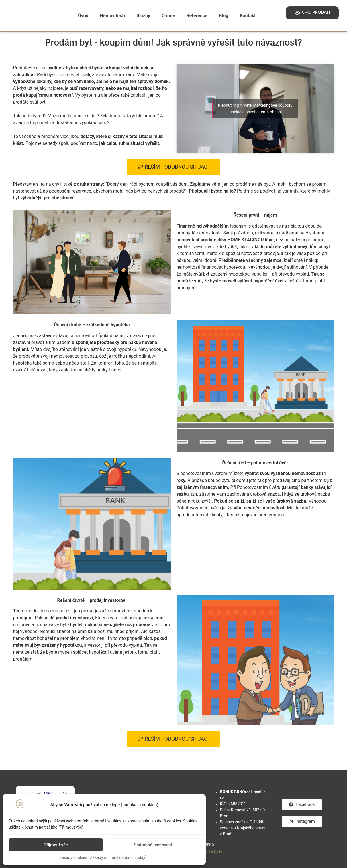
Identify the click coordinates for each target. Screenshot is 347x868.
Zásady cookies (73, 857)
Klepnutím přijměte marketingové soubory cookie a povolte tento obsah (255, 109)
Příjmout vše (56, 845)
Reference (197, 16)
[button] (173, 739)
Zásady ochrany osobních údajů (118, 857)
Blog (224, 16)
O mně (168, 16)
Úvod (83, 16)
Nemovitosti (112, 16)
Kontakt (248, 16)
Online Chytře (213, 852)
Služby (143, 16)
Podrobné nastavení (153, 845)
